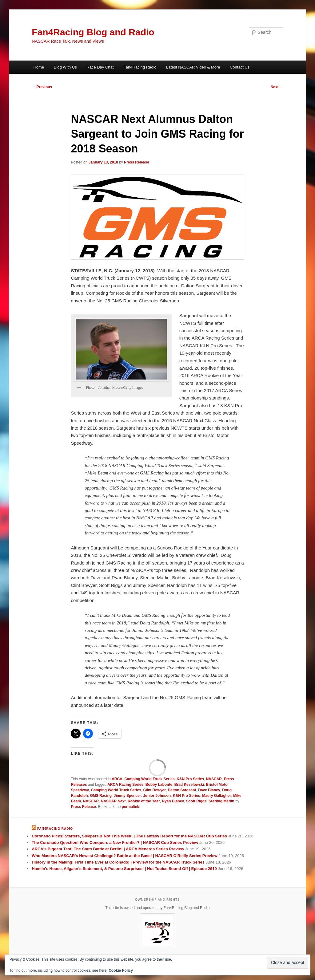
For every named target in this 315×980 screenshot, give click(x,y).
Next (277, 87)
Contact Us (240, 67)
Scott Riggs (196, 801)
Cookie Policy (121, 970)
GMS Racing (101, 796)
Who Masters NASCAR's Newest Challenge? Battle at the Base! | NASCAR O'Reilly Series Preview (125, 856)
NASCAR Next (113, 801)
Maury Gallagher (217, 796)
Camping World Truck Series (149, 779)
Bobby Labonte (159, 785)
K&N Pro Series (190, 779)
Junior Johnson (157, 796)
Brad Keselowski (189, 785)
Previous (42, 87)
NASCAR (214, 779)
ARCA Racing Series (125, 785)
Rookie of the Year (144, 801)
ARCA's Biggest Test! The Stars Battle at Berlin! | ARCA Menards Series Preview (108, 849)
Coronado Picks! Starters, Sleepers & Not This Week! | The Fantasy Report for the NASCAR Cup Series (129, 836)
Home (39, 67)
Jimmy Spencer (128, 796)
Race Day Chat (100, 67)
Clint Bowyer (155, 790)
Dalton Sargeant (182, 790)
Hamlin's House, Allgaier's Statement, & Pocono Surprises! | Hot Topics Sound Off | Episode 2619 (124, 869)
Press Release (136, 162)
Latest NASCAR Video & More (193, 67)
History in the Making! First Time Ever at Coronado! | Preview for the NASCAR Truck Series (118, 862)
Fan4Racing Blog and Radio (93, 32)
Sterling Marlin (221, 801)
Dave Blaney (209, 790)
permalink (131, 807)
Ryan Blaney (173, 801)
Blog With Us (65, 67)
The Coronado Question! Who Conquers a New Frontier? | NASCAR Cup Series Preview (115, 842)
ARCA (117, 779)
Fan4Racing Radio (140, 67)
